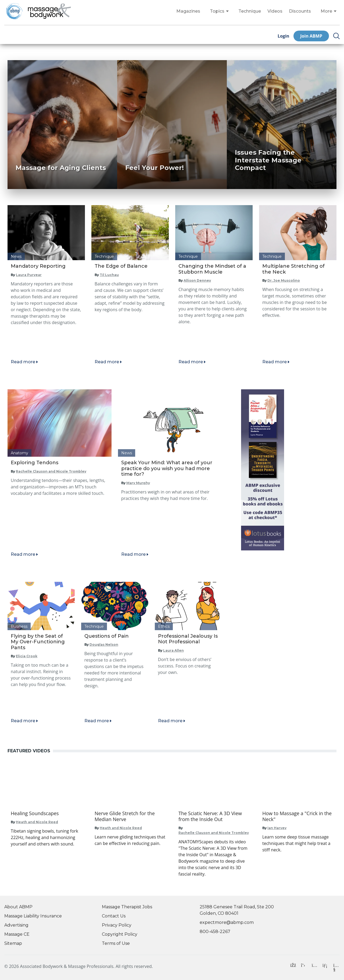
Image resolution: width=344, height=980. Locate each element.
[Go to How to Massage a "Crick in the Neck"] (298, 816)
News (16, 256)
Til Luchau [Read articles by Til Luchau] (109, 275)
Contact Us (114, 916)
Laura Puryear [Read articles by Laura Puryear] (29, 275)
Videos (275, 11)
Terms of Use (116, 943)
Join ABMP (311, 36)
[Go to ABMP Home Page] (14, 11)
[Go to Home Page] (49, 11)
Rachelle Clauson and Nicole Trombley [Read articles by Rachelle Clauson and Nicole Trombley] (51, 471)
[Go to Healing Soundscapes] (46, 814)
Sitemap (13, 943)
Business (19, 626)
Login (283, 36)
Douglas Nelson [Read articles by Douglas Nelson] (104, 645)
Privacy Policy (117, 925)
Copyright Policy (120, 934)
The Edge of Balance (121, 266)
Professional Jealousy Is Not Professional (188, 639)
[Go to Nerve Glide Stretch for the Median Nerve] (130, 816)
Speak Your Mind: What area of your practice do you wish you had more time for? (167, 468)
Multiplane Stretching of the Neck (293, 269)
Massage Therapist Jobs (127, 907)
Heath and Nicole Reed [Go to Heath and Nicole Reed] (37, 822)
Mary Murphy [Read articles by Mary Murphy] (138, 483)
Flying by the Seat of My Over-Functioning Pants (38, 642)
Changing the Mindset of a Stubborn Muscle (212, 269)
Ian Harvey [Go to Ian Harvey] (277, 828)
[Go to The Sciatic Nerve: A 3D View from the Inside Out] (214, 816)
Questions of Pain (107, 636)
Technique (250, 11)
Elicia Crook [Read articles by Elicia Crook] (27, 656)
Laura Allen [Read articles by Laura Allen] (173, 650)
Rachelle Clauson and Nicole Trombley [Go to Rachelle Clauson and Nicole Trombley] (214, 833)
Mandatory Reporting (38, 266)
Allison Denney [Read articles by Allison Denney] (197, 280)
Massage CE (17, 934)
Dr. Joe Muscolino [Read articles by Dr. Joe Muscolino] (284, 280)
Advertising (16, 925)
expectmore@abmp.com (227, 922)
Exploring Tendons (35, 463)
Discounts (300, 11)
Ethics (164, 626)
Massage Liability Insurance (33, 916)
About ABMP (18, 907)
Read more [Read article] (23, 362)
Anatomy (19, 453)
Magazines (188, 11)
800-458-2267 (215, 932)
